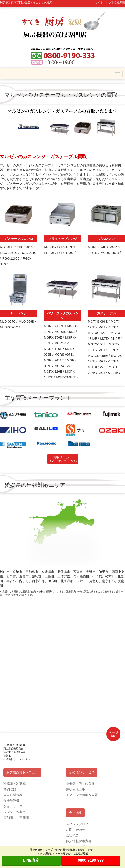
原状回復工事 (76, 789)
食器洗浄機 (11, 801)
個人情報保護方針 (79, 841)
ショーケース (13, 806)
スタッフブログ (77, 824)
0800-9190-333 (91, 860)
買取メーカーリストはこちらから (63, 459)
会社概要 (75, 813)
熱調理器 (10, 789)
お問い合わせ (76, 830)
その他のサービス (82, 772)
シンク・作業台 (15, 812)
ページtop (113, 734)
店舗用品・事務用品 (18, 818)
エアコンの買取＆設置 (82, 795)
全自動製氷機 (13, 795)
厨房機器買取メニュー (22, 772)
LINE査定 (31, 860)
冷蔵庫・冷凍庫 (15, 784)
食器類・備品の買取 (80, 784)
